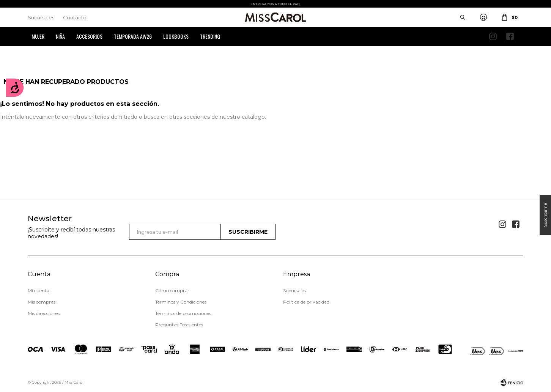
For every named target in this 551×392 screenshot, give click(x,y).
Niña (60, 36)
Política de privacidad (306, 302)
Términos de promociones (183, 313)
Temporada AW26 (133, 36)
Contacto (75, 17)
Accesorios (89, 36)
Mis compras (42, 302)
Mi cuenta (39, 290)
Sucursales (41, 17)
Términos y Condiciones (181, 302)
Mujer (38, 36)
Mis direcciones (44, 313)
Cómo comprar (172, 290)
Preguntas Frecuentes (179, 325)
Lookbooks (176, 36)
